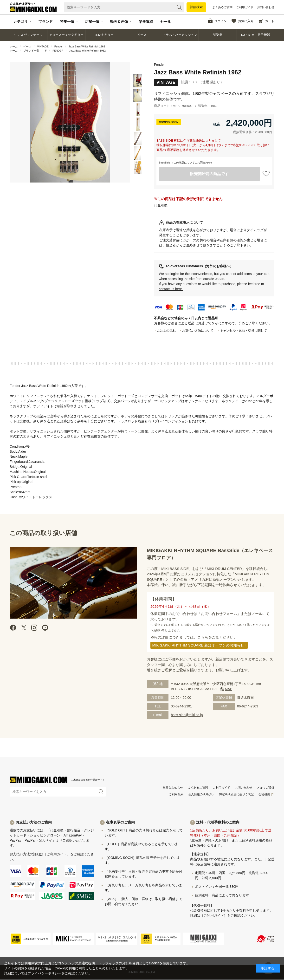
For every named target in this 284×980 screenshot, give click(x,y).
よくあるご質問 (222, 7)
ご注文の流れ (166, 330)
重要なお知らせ (173, 788)
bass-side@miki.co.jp (187, 715)
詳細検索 (196, 7)
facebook (13, 628)
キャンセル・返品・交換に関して (243, 330)
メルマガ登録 (266, 788)
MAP (229, 689)
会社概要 (264, 794)
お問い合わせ (266, 7)
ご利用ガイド (245, 7)
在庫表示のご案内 (120, 822)
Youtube (45, 628)
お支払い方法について (198, 330)
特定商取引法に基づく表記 (236, 794)
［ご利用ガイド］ (57, 854)
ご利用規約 (176, 794)
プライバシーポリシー (45, 973)
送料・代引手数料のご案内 (218, 822)
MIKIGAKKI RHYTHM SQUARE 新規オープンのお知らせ (198, 645)
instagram (34, 628)
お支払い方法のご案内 (34, 822)
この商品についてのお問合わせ (192, 163)
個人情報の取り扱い (201, 794)
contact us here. (171, 289)
